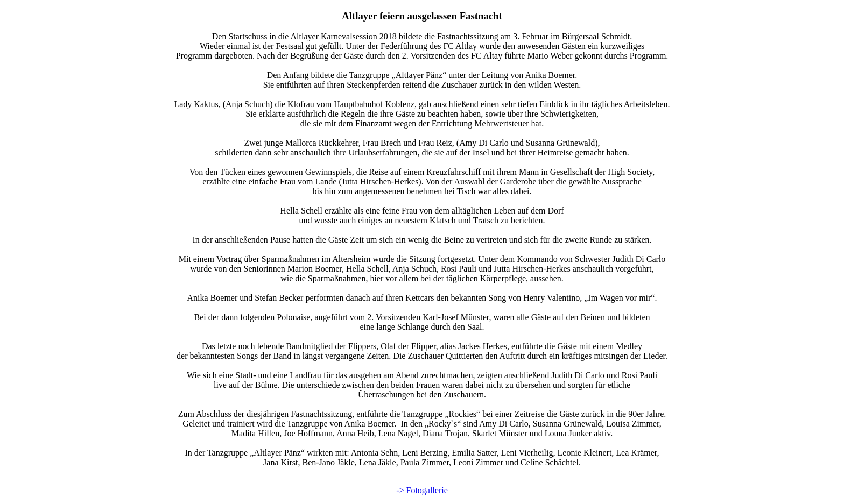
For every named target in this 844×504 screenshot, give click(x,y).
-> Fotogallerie (422, 490)
